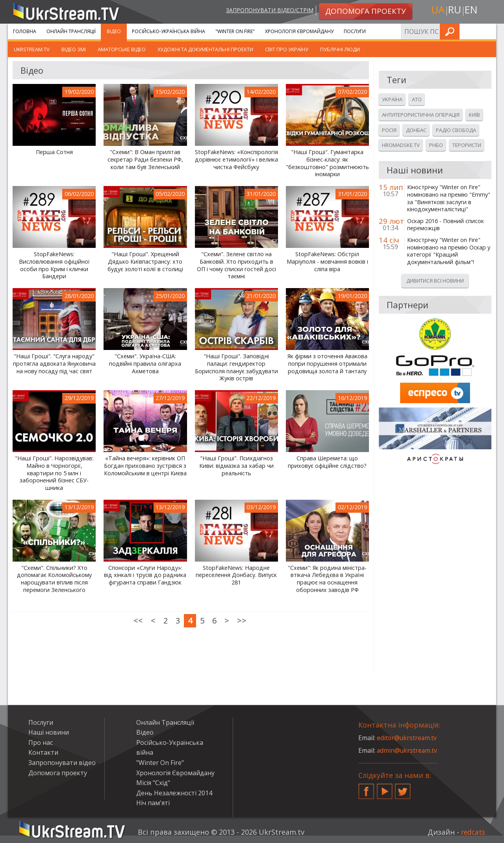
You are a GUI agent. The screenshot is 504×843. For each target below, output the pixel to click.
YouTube (385, 788)
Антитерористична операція (421, 115)
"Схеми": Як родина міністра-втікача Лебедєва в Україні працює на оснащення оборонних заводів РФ (327, 579)
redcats (472, 832)
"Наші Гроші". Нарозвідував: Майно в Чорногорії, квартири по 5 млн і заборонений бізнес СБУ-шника (54, 473)
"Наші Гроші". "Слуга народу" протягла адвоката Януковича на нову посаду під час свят (54, 364)
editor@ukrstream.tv (407, 738)
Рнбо (436, 145)
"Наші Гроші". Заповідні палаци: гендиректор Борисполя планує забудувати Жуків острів (236, 367)
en (472, 10)
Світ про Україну (287, 49)
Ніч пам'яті (153, 803)
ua (437, 10)
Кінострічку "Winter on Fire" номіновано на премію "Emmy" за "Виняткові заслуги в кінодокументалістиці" (449, 198)
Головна (25, 31)
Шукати (488, 31)
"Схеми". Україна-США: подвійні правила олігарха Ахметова (145, 364)
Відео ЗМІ (74, 49)
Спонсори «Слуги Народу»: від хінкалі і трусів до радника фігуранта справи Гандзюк (145, 575)
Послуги (355, 31)
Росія (389, 130)
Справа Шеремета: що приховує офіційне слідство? (327, 462)
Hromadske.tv (401, 145)
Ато (417, 99)
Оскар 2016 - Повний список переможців (446, 225)
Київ (474, 115)
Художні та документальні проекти (205, 49)
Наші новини (49, 732)
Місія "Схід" (153, 783)
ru (454, 10)
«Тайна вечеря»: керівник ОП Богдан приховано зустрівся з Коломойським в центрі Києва (145, 466)
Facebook (366, 788)
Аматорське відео (122, 49)
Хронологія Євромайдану (299, 31)
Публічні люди (340, 49)
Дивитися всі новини (435, 281)
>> (242, 621)
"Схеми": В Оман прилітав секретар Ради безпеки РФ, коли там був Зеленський (145, 159)
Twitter (403, 788)
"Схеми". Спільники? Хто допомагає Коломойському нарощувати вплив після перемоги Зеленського (54, 579)
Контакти (43, 752)
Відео (114, 31)
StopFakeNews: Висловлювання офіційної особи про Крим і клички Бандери (54, 265)
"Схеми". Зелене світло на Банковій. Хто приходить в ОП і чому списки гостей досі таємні (236, 265)
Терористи (467, 145)
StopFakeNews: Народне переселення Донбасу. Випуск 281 (236, 575)
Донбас (416, 130)
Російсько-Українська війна (169, 31)
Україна (392, 99)
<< (138, 621)
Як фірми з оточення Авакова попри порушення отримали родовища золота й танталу (327, 364)
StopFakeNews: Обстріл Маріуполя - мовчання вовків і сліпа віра (327, 261)
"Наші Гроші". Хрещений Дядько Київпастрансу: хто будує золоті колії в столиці (145, 261)
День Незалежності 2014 (174, 793)
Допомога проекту (58, 773)
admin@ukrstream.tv (408, 750)
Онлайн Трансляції (71, 31)
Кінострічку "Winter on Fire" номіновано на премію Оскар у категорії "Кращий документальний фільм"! (449, 251)
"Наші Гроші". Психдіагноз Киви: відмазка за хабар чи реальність (236, 466)
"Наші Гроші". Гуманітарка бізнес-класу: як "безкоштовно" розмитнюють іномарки (327, 163)
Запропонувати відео (62, 763)
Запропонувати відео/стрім (268, 10)
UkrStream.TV (32, 49)
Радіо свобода (456, 130)
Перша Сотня (54, 152)
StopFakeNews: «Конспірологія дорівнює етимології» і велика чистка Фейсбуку (236, 159)
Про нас (41, 743)
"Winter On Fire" (235, 31)
